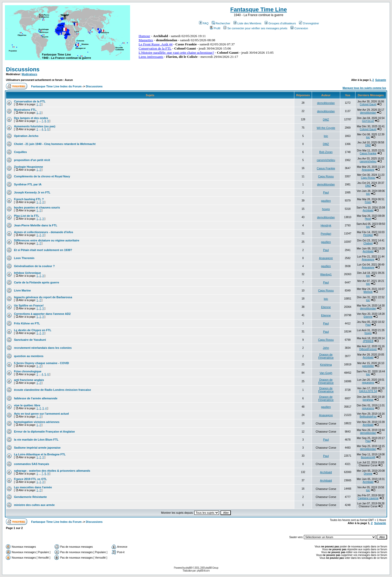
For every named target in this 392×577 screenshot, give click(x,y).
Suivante (381, 80)
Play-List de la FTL (27, 216)
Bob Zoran (326, 152)
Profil (215, 28)
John (326, 348)
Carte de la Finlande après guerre (37, 282)
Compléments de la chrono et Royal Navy (42, 176)
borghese (368, 400)
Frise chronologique (28, 371)
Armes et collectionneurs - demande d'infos (44, 232)
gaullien (326, 201)
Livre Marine (22, 290)
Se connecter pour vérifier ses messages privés (255, 28)
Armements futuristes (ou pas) (35, 126)
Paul (326, 192)
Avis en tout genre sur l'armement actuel (41, 414)
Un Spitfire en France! (29, 305)
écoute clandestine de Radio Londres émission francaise (52, 390)
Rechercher (221, 23)
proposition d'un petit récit (32, 160)
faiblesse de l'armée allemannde (36, 398)
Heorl (368, 219)
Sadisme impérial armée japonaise (37, 448)
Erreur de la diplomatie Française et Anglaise (44, 432)
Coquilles (20, 152)
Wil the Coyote (326, 128)
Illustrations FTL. (26, 110)
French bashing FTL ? (29, 199)
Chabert (368, 243)
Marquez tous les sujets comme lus (364, 88)
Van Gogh (326, 373)
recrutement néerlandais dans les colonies (43, 348)
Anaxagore (368, 170)
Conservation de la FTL (30, 101)
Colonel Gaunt (368, 104)
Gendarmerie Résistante (30, 497)
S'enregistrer (309, 23)
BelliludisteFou (368, 417)
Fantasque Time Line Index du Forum (56, 86)
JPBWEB (368, 341)
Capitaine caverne (368, 498)
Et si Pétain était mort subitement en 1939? (43, 250)
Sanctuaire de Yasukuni (30, 340)
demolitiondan (326, 103)
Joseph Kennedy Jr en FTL (32, 192)
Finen (368, 202)
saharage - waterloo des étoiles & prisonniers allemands (52, 471)
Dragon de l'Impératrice (326, 356)
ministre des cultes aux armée (34, 505)
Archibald (368, 210)
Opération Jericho (26, 136)
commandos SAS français (32, 464)
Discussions (23, 69)
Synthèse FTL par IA (28, 184)
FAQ (204, 23)
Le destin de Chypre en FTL (33, 330)
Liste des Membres (247, 23)
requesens (368, 383)
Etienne (326, 307)
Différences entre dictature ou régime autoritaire (47, 240)
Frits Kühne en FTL (27, 323)
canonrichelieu (326, 160)
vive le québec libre (27, 405)
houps (326, 209)
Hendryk (326, 225)
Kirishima (326, 365)
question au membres (29, 356)
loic (326, 136)
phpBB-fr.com (203, 571)
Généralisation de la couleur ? (34, 266)
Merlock (368, 292)
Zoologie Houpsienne (28, 167)
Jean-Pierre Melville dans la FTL (36, 225)
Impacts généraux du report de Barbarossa (43, 297)
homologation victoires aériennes (37, 422)
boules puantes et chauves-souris (37, 207)
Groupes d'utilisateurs (280, 23)
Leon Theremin (24, 258)
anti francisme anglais (29, 380)
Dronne (368, 474)
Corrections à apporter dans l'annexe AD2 (42, 314)
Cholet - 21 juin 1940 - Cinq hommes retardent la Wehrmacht (55, 144)
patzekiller (368, 366)
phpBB (189, 568)
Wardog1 (326, 274)
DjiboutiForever (368, 349)
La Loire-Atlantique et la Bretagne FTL (40, 454)
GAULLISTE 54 (368, 391)
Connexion (299, 28)
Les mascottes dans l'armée (33, 487)
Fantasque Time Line (259, 9)
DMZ (326, 120)
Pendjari (326, 234)
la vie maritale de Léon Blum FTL (36, 440)
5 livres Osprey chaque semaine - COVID (41, 363)
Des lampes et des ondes (31, 118)
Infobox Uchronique (27, 273)
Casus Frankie (368, 153)
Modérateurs (30, 74)
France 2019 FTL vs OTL (30, 479)
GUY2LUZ (368, 121)
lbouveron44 (368, 457)
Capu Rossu (326, 176)
